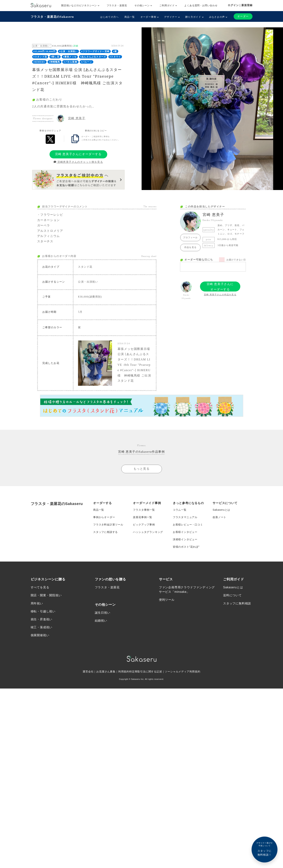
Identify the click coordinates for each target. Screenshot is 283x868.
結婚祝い (101, 621)
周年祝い (37, 603)
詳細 (76, 46)
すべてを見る (40, 587)
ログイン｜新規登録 (240, 5)
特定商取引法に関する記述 (146, 672)
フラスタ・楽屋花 (117, 5)
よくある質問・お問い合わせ (201, 5)
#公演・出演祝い (68, 51)
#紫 (115, 51)
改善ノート (219, 517)
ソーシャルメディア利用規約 (182, 672)
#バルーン (87, 62)
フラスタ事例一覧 (144, 510)
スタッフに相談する (105, 532)
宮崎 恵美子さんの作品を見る (220, 295)
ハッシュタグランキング (148, 532)
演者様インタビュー (185, 539)
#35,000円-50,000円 (44, 51)
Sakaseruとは (221, 510)
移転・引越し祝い (43, 611)
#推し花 (55, 57)
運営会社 (88, 672)
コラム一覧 (180, 510)
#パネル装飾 (71, 62)
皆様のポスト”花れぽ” (186, 547)
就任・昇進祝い (42, 619)
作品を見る (190, 247)
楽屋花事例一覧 (143, 517)
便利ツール (167, 600)
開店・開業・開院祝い (46, 595)
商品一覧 (130, 17)
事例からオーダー (104, 517)
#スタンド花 (40, 57)
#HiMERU (39, 62)
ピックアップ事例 (144, 525)
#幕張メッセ (70, 57)
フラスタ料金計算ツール (108, 525)
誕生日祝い (103, 613)
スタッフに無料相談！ (265, 849)
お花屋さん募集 (106, 672)
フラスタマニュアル (185, 517)
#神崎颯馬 (55, 62)
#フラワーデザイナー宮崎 (95, 51)
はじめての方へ (109, 17)
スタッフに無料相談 (237, 603)
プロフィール (190, 238)
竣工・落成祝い (42, 627)
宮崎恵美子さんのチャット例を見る (78, 162)
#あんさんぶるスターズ (93, 57)
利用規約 (124, 672)
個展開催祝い (40, 635)
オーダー (243, 16)
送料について (232, 595)
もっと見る (142, 469)
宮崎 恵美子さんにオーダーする (78, 154)
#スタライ (115, 57)
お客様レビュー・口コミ (188, 525)
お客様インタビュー (185, 532)
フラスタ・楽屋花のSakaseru (52, 17)
